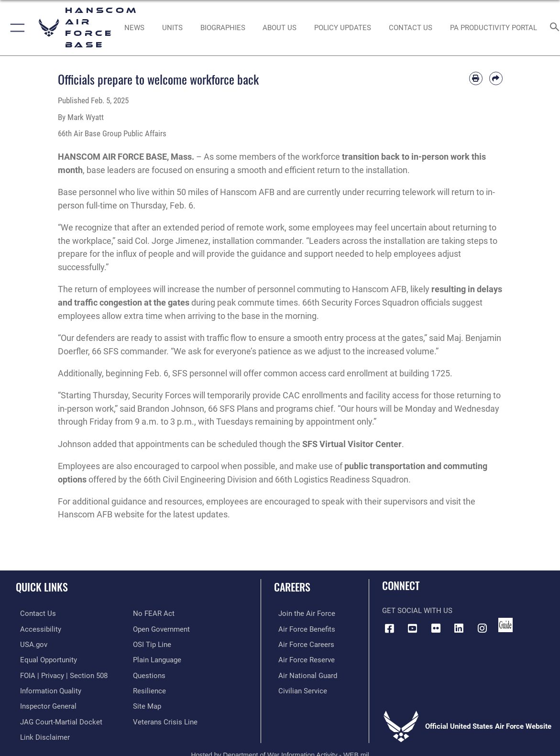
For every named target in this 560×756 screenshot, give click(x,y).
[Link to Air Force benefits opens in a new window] (302, 629)
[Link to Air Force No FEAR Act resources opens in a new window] (154, 614)
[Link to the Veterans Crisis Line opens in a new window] (165, 719)
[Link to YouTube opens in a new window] (413, 628)
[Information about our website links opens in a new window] (41, 734)
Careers (292, 587)
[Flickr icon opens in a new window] (436, 628)
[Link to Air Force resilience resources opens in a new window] (149, 689)
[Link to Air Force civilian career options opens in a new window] (298, 689)
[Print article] (476, 78)
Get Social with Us (417, 611)
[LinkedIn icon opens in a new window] (459, 628)
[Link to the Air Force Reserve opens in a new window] (302, 659)
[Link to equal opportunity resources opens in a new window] (44, 659)
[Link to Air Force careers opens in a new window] (302, 644)
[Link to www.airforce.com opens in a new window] (302, 614)
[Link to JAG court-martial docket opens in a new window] (57, 719)
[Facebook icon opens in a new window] (389, 628)
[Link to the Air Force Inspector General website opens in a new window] (44, 704)
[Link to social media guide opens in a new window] (505, 625)
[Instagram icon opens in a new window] (482, 628)
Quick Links (42, 587)
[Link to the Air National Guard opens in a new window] (303, 674)
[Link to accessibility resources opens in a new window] (36, 629)
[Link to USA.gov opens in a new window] (29, 644)
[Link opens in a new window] (343, 28)
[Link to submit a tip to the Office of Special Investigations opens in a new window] (152, 644)
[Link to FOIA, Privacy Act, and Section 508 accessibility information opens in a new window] (60, 674)
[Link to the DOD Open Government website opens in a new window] (161, 629)
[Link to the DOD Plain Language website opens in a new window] (157, 659)
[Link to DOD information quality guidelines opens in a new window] (46, 689)
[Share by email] (496, 78)
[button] (16, 28)
